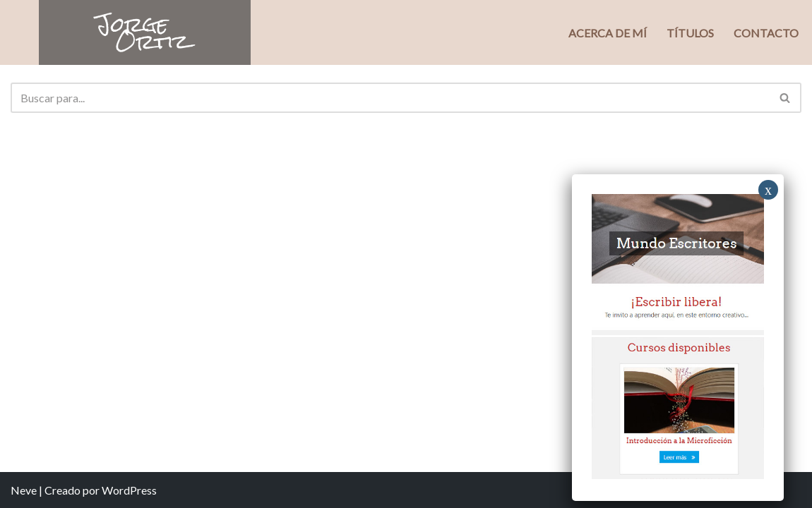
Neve (24, 490)
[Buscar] (390, 98)
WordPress (129, 490)
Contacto (766, 33)
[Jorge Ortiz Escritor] (145, 32)
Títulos (690, 33)
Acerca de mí (608, 33)
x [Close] (768, 190)
